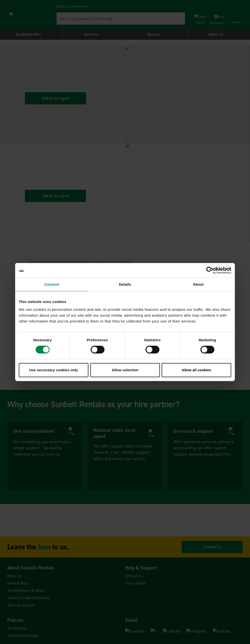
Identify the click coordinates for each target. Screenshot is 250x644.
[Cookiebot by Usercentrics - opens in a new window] (210, 270)
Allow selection (125, 370)
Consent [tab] (52, 284)
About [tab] (198, 284)
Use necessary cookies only (53, 370)
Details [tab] (125, 284)
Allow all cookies (196, 370)
